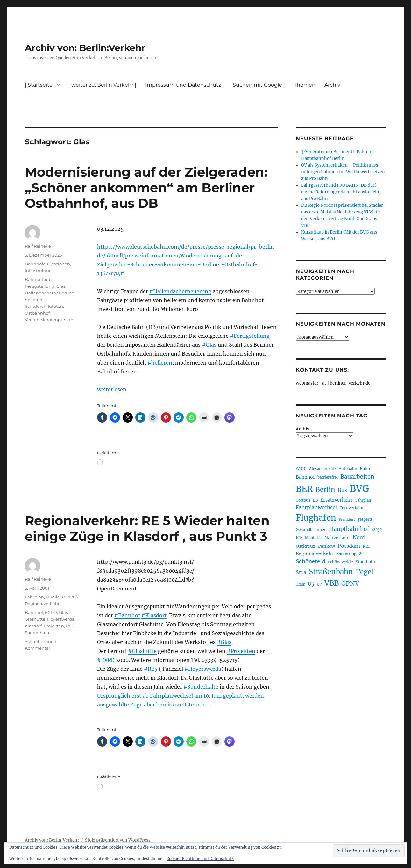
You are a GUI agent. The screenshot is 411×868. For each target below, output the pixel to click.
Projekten (54, 626)
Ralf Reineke (38, 246)
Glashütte (35, 619)
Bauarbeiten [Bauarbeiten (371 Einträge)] (357, 477)
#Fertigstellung (250, 336)
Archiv (332, 85)
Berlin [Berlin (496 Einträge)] (325, 490)
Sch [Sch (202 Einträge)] (362, 554)
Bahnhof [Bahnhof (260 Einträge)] (305, 477)
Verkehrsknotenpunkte (49, 320)
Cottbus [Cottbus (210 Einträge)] (303, 500)
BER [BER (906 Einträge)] (304, 489)
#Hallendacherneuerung (180, 291)
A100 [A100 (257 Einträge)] (301, 468)
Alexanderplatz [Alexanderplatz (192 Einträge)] (323, 469)
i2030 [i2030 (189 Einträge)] (377, 530)
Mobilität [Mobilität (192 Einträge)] (313, 538)
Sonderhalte (38, 633)
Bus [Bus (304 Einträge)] (342, 490)
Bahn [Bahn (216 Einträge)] (365, 469)
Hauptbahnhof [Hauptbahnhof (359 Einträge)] (349, 529)
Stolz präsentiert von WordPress (118, 840)
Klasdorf (33, 626)
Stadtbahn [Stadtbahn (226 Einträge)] (366, 562)
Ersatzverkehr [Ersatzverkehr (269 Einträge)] (337, 500)
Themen (305, 85)
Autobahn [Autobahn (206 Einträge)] (348, 469)
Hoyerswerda (61, 619)
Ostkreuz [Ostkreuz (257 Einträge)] (306, 546)
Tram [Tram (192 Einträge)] (301, 584)
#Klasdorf (154, 615)
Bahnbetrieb (38, 279)
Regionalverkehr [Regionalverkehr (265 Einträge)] (315, 553)
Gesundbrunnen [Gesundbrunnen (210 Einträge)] (311, 529)
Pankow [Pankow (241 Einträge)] (326, 546)
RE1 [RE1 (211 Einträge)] (366, 546)
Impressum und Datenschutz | (184, 85)
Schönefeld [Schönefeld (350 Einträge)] (311, 561)
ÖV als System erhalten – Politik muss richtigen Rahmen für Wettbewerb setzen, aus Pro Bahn (344, 172)
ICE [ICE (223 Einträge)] (299, 538)
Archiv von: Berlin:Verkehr (85, 48)
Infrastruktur (38, 271)
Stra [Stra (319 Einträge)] (301, 572)
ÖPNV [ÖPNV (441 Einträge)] (350, 583)
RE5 (70, 626)
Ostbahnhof (37, 313)
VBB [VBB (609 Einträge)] (332, 583)
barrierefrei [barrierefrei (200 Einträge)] (328, 477)
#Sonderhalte (201, 687)
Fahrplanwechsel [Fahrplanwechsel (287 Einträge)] (316, 507)
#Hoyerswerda (203, 669)
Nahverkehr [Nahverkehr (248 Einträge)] (337, 538)
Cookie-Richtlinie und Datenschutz (200, 859)
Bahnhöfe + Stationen (47, 264)
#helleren (160, 363)
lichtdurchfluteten (44, 306)
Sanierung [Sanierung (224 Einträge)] (346, 554)
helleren (34, 300)
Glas (61, 286)
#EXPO (106, 660)
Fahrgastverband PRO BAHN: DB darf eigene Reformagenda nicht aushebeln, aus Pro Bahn (341, 192)
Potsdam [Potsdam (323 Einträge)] (349, 546)
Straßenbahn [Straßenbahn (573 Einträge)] (331, 572)
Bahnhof (34, 612)
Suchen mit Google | (259, 85)
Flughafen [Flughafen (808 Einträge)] (316, 518)
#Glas (209, 345)
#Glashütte (142, 651)
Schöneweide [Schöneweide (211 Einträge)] (340, 562)
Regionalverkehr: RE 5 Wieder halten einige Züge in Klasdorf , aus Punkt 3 (147, 528)
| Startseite (39, 85)
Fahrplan (34, 597)
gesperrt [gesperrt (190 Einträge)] (365, 519)
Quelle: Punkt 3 (62, 597)
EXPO (51, 612)
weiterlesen (112, 389)
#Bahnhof (127, 615)
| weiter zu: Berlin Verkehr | (102, 85)
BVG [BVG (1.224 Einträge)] (359, 489)
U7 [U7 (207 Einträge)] (319, 584)
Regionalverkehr (42, 604)
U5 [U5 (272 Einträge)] (311, 584)
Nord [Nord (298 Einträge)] (359, 537)
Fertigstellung (40, 286)
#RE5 (151, 669)
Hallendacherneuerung (50, 293)
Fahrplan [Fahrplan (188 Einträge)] (363, 500)
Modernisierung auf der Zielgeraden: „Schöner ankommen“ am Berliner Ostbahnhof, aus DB (146, 188)
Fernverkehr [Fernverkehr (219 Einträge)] (352, 508)
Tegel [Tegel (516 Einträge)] (365, 572)
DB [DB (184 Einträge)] (315, 500)
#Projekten (241, 651)
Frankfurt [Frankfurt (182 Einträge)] (347, 520)
